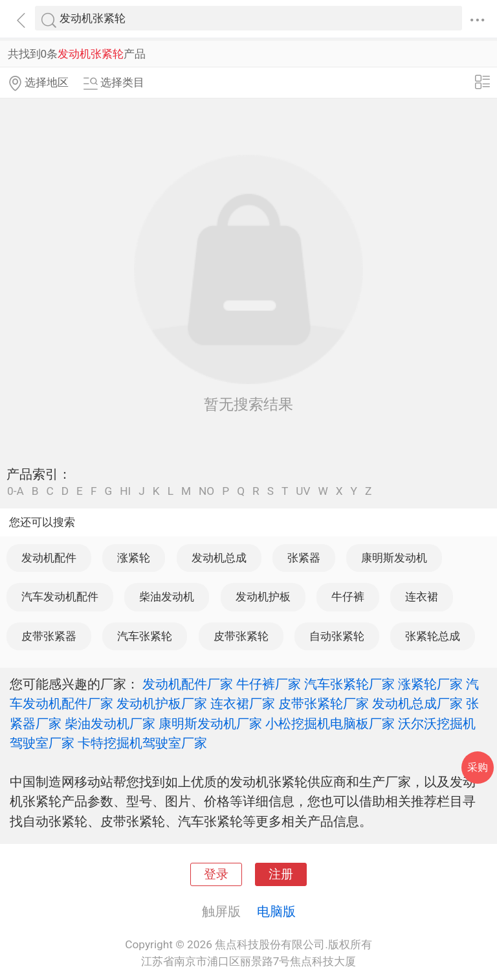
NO (206, 491)
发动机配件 (49, 558)
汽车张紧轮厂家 (349, 684)
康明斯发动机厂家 (210, 724)
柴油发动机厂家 (110, 724)
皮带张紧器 (49, 636)
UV (303, 491)
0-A (16, 491)
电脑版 (276, 911)
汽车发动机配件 (60, 597)
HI (125, 491)
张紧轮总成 (433, 636)
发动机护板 (263, 597)
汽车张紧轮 (145, 636)
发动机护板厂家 (162, 703)
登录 (216, 874)
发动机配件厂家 (188, 684)
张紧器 (304, 558)
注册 (281, 874)
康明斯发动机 (394, 558)
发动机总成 (219, 558)
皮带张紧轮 (241, 636)
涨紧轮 (134, 558)
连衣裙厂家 (243, 703)
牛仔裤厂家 (269, 684)
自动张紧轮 (337, 636)
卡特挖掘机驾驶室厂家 (142, 743)
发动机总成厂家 (417, 703)
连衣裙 (422, 597)
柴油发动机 (167, 597)
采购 (478, 767)
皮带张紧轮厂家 (324, 703)
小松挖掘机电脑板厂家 (330, 724)
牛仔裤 (348, 597)
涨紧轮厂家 (430, 684)
